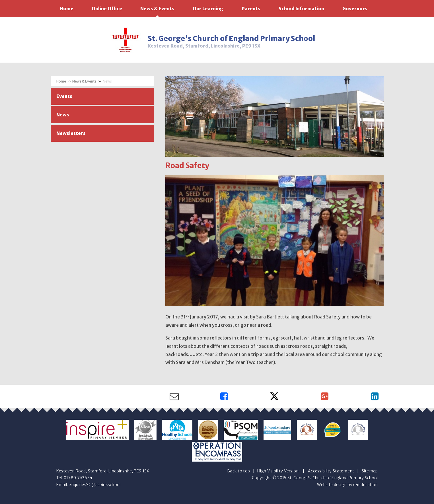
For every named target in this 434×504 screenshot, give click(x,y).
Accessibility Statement (331, 471)
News (107, 81)
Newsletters (71, 133)
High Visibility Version (278, 471)
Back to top (238, 471)
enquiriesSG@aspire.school (94, 485)
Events (64, 96)
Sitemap (370, 471)
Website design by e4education (347, 485)
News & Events (84, 81)
